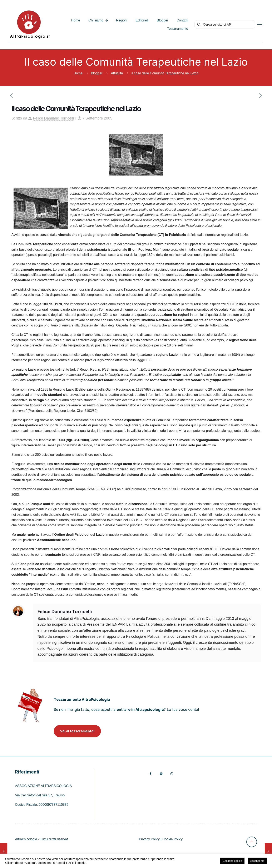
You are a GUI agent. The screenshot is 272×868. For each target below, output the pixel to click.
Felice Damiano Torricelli (54, 118)
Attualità (117, 73)
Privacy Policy (149, 839)
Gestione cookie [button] (232, 861)
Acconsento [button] (257, 861)
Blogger (97, 73)
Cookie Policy (172, 839)
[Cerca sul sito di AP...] (225, 24)
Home (78, 73)
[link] (30, 705)
